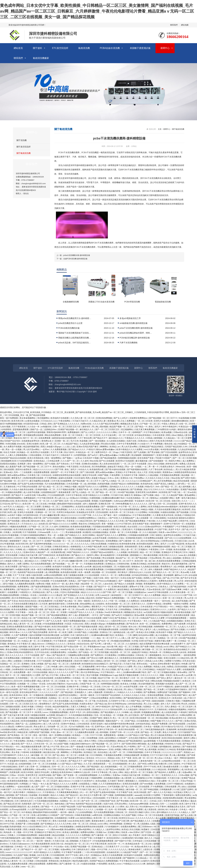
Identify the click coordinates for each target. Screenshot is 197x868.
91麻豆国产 (6, 789)
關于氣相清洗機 (24, 153)
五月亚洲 (44, 604)
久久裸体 (120, 807)
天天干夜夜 (76, 464)
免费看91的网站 (88, 832)
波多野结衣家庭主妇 (50, 649)
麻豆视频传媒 (142, 461)
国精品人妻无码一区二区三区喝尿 (111, 661)
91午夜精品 (27, 812)
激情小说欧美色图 (35, 575)
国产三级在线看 (87, 472)
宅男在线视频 (76, 549)
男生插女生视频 (108, 444)
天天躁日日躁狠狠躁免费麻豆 (33, 535)
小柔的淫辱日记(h (118, 621)
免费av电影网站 (84, 829)
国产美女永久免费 (110, 509)
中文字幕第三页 (72, 472)
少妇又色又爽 (43, 855)
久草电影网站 (77, 752)
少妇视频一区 (101, 809)
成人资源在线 (151, 809)
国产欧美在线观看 (177, 724)
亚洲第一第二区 (62, 441)
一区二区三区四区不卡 (133, 595)
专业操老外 (140, 501)
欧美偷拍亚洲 (154, 564)
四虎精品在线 (39, 592)
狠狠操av (138, 495)
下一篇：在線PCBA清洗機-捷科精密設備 (72, 259)
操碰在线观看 (22, 718)
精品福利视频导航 (32, 447)
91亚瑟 (68, 624)
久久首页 (191, 627)
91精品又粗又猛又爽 (29, 555)
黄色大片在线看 (170, 732)
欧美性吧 (187, 509)
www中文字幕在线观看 (158, 592)
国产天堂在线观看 (169, 452)
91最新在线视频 (168, 512)
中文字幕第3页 (60, 641)
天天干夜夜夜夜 (19, 427)
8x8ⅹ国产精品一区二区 (167, 487)
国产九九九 (51, 621)
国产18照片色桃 (188, 478)
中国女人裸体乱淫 (170, 424)
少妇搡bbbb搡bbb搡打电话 (113, 498)
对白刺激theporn (147, 807)
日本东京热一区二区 (64, 689)
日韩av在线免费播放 (114, 649)
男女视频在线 (7, 801)
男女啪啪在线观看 (74, 532)
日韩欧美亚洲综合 (61, 547)
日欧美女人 (103, 518)
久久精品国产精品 (70, 444)
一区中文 (95, 615)
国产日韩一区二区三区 (16, 432)
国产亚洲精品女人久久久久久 (67, 424)
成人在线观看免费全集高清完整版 (147, 798)
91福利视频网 (106, 501)
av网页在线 (24, 729)
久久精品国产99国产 (80, 698)
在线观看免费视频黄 (88, 775)
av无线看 (148, 612)
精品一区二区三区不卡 (34, 541)
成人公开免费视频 (134, 707)
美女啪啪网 (137, 455)
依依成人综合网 (93, 509)
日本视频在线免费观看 (27, 835)
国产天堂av (13, 601)
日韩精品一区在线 (29, 595)
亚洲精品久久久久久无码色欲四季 (107, 709)
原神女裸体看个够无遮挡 (169, 664)
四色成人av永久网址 (165, 647)
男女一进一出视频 (14, 449)
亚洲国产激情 (96, 718)
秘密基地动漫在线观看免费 (64, 438)
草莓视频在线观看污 (172, 681)
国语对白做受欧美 (24, 469)
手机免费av (139, 478)
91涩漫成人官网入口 (183, 792)
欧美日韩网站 (89, 535)
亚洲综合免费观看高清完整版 (20, 627)
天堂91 (63, 592)
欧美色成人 (169, 469)
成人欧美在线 (188, 769)
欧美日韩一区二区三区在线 (158, 501)
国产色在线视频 (94, 558)
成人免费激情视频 (156, 744)
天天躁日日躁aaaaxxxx (20, 844)
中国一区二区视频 (118, 601)
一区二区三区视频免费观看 (92, 721)
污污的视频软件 (112, 827)
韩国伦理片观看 (37, 609)
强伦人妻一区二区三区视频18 (134, 549)
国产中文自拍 (7, 701)
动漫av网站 (188, 772)
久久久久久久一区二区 (63, 544)
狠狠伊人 (143, 475)
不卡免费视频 (157, 444)
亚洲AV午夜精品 (155, 604)
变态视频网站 (44, 418)
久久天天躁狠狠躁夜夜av (110, 784)
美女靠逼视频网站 (28, 418)
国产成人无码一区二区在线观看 (163, 504)
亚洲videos (143, 441)
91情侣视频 (11, 444)
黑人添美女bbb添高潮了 (110, 464)
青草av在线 (142, 664)
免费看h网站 (27, 518)
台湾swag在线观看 (82, 501)
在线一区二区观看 (187, 424)
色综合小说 (27, 618)
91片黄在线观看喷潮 (184, 735)
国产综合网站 (90, 549)
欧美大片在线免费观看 (22, 461)
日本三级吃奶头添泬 (80, 635)
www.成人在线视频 (188, 555)
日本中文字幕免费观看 (127, 444)
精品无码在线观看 (182, 481)
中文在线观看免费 (56, 495)
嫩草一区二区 (69, 609)
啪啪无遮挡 (26, 675)
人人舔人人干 (54, 558)
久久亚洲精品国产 (144, 481)
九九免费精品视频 (59, 618)
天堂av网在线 (156, 558)
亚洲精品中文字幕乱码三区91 (175, 552)
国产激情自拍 (49, 529)
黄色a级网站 (190, 495)
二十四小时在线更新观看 (94, 852)
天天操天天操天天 (80, 421)
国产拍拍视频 (183, 512)
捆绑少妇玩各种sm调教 (144, 635)
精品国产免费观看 (160, 724)
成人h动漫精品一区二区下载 (168, 635)
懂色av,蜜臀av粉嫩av (106, 449)
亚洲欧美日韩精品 (139, 564)
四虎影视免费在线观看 (34, 478)
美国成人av (189, 752)
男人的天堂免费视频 (163, 481)
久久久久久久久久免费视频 (78, 835)
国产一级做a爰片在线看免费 (83, 747)
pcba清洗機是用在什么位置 (70, 323)
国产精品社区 (72, 795)
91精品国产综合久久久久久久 (82, 612)
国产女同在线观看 (51, 518)
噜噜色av (155, 498)
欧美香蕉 (163, 492)
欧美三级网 (68, 632)
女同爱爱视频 (80, 455)
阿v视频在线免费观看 (10, 595)
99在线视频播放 (67, 827)
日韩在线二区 (142, 655)
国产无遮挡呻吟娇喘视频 (41, 544)
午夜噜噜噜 (127, 681)
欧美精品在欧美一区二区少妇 (139, 844)
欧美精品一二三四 (124, 635)
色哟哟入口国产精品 (153, 578)
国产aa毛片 (93, 455)
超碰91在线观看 (66, 478)
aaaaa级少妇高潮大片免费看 (148, 795)
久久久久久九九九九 (13, 552)
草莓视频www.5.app (97, 647)
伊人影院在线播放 (69, 518)
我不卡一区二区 (30, 438)
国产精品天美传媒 (53, 609)
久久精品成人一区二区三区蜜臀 (178, 438)
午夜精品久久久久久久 (135, 438)
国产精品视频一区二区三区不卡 (163, 418)
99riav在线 (181, 467)
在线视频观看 (189, 669)
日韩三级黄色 (156, 535)
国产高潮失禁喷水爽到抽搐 (18, 581)
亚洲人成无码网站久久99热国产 (113, 738)
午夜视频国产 (169, 527)
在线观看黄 (6, 429)
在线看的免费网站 (63, 678)
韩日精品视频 (162, 718)
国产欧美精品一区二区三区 (127, 618)
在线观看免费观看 (42, 472)
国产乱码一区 (104, 641)
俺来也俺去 (60, 804)
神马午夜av (15, 632)
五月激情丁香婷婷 (116, 781)
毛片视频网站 (61, 741)
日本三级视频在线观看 (94, 561)
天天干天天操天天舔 (159, 755)
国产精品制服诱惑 (109, 458)
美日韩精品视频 (146, 627)
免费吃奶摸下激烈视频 (167, 692)
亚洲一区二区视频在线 (41, 767)
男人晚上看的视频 (100, 427)
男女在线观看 (109, 558)
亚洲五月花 (190, 621)
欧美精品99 (66, 861)
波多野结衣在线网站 (173, 535)
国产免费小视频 (148, 647)
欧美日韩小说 (57, 844)
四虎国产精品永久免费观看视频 (125, 484)
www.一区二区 (24, 749)
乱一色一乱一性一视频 (77, 681)
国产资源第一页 (71, 775)
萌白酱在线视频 (151, 555)
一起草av (45, 449)
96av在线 (94, 461)
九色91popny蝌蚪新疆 (124, 501)
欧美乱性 (187, 681)
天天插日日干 (86, 841)
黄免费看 (174, 455)
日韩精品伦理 (94, 524)
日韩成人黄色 (46, 424)
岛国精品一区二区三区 (168, 638)
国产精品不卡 (18, 495)
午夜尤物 (151, 521)
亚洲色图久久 (81, 692)
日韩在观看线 (36, 455)
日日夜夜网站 (111, 655)
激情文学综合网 (90, 475)
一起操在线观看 (23, 787)
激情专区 (87, 427)
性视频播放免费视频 (82, 538)
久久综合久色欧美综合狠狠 (22, 489)
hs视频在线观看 (23, 569)
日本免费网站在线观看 (154, 538)
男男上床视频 (109, 489)
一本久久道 (44, 784)
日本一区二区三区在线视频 (144, 678)
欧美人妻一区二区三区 (50, 444)
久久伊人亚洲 (134, 732)
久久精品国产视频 (175, 495)
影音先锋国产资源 (146, 458)
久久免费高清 (110, 589)
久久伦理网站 (142, 512)
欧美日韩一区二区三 (140, 801)
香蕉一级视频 (108, 524)
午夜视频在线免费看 (113, 755)
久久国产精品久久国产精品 (138, 735)
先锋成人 (73, 581)
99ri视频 (52, 504)
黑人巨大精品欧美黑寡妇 (162, 735)
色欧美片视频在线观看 (163, 612)
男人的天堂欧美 (132, 715)
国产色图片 (89, 761)
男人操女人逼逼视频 (172, 558)
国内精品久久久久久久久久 (122, 487)
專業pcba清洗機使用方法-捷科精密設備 (75, 318)
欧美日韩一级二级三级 (145, 561)
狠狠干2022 (108, 618)
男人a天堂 (179, 581)
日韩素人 (8, 532)
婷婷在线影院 (191, 581)
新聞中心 (165, 48)
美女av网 (185, 572)
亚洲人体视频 (145, 547)
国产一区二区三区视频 (42, 547)
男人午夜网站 (130, 747)
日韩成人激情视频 (154, 438)
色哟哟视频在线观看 (127, 458)
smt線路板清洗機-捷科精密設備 (133, 323)
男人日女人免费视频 (126, 421)
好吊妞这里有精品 (140, 575)
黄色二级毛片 (155, 427)
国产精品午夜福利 (43, 627)
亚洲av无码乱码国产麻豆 (88, 447)
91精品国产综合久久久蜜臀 (153, 618)
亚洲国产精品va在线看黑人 (103, 552)
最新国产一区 (57, 472)
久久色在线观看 (92, 575)
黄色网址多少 (48, 441)
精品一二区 (160, 495)
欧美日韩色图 (167, 441)
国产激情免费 (16, 435)
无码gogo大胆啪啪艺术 (22, 667)
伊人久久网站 (83, 718)
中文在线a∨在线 (62, 847)
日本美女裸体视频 (69, 607)
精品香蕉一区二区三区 (91, 584)
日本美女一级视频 (152, 727)
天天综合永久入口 (49, 421)
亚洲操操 (186, 741)
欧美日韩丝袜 (22, 501)
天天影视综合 (191, 727)
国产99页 (24, 689)
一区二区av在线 (189, 492)
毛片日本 (74, 441)
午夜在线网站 (65, 421)
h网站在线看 (156, 681)
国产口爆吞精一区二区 (130, 541)
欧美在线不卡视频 (165, 632)
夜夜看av (111, 421)
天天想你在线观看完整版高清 (168, 509)
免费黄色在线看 (166, 581)
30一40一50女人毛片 (44, 701)
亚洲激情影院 (10, 749)
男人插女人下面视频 (133, 689)
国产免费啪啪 (150, 692)
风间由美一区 (156, 652)
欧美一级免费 (85, 572)
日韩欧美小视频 (28, 578)
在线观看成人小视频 (88, 784)
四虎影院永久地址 (116, 538)
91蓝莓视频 (184, 418)
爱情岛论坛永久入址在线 (19, 547)
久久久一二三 (188, 501)
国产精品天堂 (116, 664)
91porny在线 (72, 684)
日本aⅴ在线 (113, 478)
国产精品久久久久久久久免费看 (63, 524)
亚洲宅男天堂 (32, 775)
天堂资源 (71, 521)
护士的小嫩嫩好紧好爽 (50, 515)
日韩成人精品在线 (44, 669)
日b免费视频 (92, 738)
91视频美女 (128, 615)
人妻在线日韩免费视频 (57, 509)
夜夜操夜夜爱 (65, 492)
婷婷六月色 (154, 441)
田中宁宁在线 (150, 767)
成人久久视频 (78, 649)
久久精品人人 (185, 812)
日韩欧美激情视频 (135, 752)
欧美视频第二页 (109, 567)
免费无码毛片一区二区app (107, 452)
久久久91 (17, 789)
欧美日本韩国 (28, 772)
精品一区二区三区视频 (182, 547)
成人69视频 (179, 567)
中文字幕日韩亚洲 (46, 498)
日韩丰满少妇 (29, 789)
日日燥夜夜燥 (143, 721)
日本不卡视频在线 (165, 687)
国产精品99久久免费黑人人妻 (168, 772)
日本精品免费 (54, 461)
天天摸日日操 (181, 541)
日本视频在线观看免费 (86, 529)
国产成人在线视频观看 (132, 727)
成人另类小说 (132, 807)
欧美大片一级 (58, 584)
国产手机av (67, 789)
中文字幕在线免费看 (142, 515)
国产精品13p (101, 704)
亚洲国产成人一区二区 (137, 569)
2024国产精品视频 (126, 492)
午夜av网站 (42, 495)
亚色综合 (72, 644)
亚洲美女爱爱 (30, 681)
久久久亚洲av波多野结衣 (150, 527)
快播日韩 (163, 764)
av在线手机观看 (100, 538)
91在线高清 (173, 518)
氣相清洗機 (84, 48)
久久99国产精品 (134, 701)
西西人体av (171, 435)
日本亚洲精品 (149, 669)
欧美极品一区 (24, 452)
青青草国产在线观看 (65, 529)
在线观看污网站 (167, 498)
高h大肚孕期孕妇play (150, 541)
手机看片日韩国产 (163, 458)
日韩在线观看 (171, 787)
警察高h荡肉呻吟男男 (57, 432)
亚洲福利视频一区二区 (46, 489)
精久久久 (149, 838)
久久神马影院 (14, 518)
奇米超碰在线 (123, 489)
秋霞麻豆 (146, 829)
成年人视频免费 (90, 504)
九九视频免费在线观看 (25, 584)
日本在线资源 (159, 435)
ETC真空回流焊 (60, 48)
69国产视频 (103, 475)
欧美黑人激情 (90, 858)
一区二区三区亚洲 (145, 421)
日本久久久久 (159, 489)
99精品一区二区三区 (56, 838)
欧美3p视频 (167, 432)
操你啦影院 (117, 595)
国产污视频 (109, 795)
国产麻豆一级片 (111, 515)
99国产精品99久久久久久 (78, 552)
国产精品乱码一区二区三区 (30, 589)
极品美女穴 (5, 841)
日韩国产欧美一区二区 (51, 561)
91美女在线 (126, 578)
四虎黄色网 (76, 664)
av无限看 (65, 635)
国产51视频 (50, 464)
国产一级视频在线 (109, 507)
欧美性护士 (90, 781)
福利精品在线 (6, 624)
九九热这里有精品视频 (90, 444)
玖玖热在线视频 (41, 672)
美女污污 (148, 489)
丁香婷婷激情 (168, 795)
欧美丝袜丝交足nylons (96, 787)
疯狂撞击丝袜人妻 (51, 752)
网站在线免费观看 (53, 435)
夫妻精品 (54, 772)
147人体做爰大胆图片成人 (109, 529)
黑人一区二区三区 (121, 718)
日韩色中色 (60, 521)
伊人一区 (84, 792)
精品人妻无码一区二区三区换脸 (28, 624)
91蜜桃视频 (95, 498)
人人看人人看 (125, 638)
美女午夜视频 (93, 675)
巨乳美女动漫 (189, 661)
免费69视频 (31, 538)
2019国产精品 (81, 632)
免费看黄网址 (24, 587)
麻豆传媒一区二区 (135, 789)
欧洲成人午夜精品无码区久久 (41, 741)
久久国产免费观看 (20, 635)
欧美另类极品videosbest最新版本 (163, 507)
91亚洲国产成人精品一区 (66, 601)
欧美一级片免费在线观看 (35, 558)
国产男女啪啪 (154, 452)
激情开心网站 (93, 555)
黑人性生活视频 (109, 669)
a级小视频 (27, 838)
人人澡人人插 (69, 447)
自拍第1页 (43, 524)
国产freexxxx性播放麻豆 (107, 581)
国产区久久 (16, 504)
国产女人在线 (53, 592)
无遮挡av (117, 775)
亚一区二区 (125, 798)
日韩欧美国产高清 (142, 681)
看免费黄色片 (167, 567)
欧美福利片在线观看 (60, 418)
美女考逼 (16, 752)
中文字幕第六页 (111, 607)
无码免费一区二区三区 (57, 727)
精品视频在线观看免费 (32, 747)
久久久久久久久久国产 (50, 692)
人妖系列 (172, 609)
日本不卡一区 (125, 432)
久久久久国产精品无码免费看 (106, 424)
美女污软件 (69, 452)
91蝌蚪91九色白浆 (24, 727)
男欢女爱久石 (172, 715)
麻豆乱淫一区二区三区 (185, 678)
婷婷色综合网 (172, 464)
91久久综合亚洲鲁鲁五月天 (35, 827)
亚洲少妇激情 (33, 444)
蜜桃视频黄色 (156, 655)
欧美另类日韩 (18, 421)
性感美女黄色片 (168, 467)
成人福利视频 (185, 487)
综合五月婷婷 (10, 452)
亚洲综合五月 (14, 524)
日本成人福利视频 (19, 647)
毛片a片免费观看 (77, 727)
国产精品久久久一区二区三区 (166, 572)
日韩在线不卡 (67, 455)
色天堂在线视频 (62, 701)
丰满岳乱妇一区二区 (187, 427)
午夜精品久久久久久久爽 (135, 864)
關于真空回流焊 (24, 147)
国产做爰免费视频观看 (42, 587)
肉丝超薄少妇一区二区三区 (77, 844)
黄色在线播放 (59, 467)
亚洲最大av (101, 832)
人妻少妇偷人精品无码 (85, 598)
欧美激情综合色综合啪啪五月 (159, 615)
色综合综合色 (83, 644)
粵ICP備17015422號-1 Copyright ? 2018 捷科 (77, 392)
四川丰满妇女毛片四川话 (64, 669)
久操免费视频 (160, 784)
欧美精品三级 (90, 752)
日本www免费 (44, 532)
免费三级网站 (24, 564)
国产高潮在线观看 (16, 798)
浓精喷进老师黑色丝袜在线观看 (67, 475)
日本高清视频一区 (75, 484)
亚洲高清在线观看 (131, 784)
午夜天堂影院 (127, 452)
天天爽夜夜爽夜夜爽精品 (108, 549)
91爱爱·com (74, 818)
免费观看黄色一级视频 (114, 735)
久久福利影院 (132, 644)
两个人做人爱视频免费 (79, 615)
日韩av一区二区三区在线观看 (151, 815)
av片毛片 (8, 507)
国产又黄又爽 (123, 821)
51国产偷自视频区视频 (87, 807)
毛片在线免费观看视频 (55, 484)
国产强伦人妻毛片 (144, 629)
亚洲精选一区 (130, 824)
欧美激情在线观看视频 (81, 527)
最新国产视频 (32, 607)
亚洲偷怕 (26, 664)
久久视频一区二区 (188, 767)
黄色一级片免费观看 (9, 418)
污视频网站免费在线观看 (79, 655)
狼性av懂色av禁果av (17, 475)
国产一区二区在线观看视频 (139, 769)
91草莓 (135, 641)
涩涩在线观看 (102, 512)
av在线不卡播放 (15, 515)
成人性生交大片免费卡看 (109, 681)
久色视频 (140, 487)
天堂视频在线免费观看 (170, 475)
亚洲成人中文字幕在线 (126, 472)
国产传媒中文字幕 (86, 581)
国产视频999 (185, 692)
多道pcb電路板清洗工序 (130, 318)
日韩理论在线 (167, 541)
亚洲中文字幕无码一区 (174, 524)
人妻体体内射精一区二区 (150, 761)
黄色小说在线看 (60, 821)
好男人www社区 (103, 595)
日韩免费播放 (125, 609)
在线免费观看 (45, 438)
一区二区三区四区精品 (49, 607)
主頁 (160, 129)
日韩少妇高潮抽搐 (99, 544)
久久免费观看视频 (59, 449)
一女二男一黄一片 (151, 467)
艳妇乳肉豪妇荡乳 (81, 861)
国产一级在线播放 (97, 441)
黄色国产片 (40, 621)
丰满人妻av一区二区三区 (62, 732)
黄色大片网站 (91, 741)
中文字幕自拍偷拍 (152, 432)
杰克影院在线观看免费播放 (88, 507)
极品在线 (97, 567)
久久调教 (8, 575)
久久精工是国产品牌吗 (183, 789)
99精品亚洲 (23, 732)
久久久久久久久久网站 (107, 432)
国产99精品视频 (151, 789)
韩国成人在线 (160, 667)
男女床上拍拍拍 (188, 704)
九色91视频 (5, 427)
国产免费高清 (97, 655)
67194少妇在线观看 (93, 618)
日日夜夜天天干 (113, 847)
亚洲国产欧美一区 (85, 489)
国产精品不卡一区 (102, 587)
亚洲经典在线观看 (120, 587)
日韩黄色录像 (123, 564)
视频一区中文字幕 (26, 832)
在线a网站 (73, 652)
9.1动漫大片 (144, 444)
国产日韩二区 (6, 741)
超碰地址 (177, 747)
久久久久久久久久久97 (22, 852)
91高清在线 (85, 467)
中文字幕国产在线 (125, 792)
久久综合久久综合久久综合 (158, 478)
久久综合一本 (34, 427)
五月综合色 (5, 504)
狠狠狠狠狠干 (149, 455)
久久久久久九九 (185, 532)
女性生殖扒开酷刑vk (56, 684)
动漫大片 (36, 598)
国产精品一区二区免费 (154, 689)
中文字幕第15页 (189, 764)
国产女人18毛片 (121, 418)
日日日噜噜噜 (96, 755)
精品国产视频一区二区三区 (122, 427)
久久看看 (156, 515)
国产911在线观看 (107, 461)
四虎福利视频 (104, 484)
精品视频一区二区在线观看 (104, 572)
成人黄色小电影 (73, 584)
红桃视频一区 (24, 684)
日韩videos (59, 578)
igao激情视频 (149, 741)
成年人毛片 (166, 704)
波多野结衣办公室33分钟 (11, 558)
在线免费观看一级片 (60, 549)
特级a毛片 (150, 487)
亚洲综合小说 (127, 478)
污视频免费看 (96, 778)
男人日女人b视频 (78, 658)
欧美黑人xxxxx (42, 712)
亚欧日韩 (176, 501)
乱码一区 (68, 501)
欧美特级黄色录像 (128, 544)
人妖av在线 (108, 584)
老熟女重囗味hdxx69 (31, 521)
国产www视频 (146, 784)
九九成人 (182, 627)
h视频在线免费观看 (18, 527)
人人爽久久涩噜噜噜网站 (17, 455)
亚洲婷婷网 (175, 655)
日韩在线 (48, 738)
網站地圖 (185, 25)
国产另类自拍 (63, 464)
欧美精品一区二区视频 (114, 715)
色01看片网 (112, 647)
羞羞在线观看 (158, 701)
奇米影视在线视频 (169, 449)
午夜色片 (91, 449)
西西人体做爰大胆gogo (51, 447)
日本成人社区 (156, 801)
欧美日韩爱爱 (12, 567)
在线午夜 (38, 518)
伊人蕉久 (133, 764)
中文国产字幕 (161, 529)
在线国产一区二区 (12, 849)
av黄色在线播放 (33, 421)
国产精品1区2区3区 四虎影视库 (18, 804)
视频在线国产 (112, 721)
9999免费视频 (122, 504)
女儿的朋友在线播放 (116, 441)
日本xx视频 (184, 775)
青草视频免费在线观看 (34, 435)
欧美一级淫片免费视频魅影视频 (46, 569)
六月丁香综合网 (85, 438)
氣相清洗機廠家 (41, 58)
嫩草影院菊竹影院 (57, 604)
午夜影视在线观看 (14, 829)
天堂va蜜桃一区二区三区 (168, 781)
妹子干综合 (68, 598)
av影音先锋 (30, 495)
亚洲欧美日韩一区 (107, 504)
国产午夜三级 (174, 492)
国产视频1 (68, 458)
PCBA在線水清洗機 (110, 48)
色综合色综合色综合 (28, 601)
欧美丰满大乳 (151, 698)
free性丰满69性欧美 (114, 612)
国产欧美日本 (133, 624)
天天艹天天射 (19, 575)
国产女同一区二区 (90, 801)
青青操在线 (54, 861)
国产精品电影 (142, 558)
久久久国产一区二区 (70, 461)
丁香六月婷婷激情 (28, 818)
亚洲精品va (111, 564)
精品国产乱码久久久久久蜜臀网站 (94, 487)
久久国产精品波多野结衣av (73, 758)
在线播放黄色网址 (59, 652)
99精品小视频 (71, 487)
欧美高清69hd (16, 695)
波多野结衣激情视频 (37, 432)
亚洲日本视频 (163, 455)
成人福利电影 (69, 709)
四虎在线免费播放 (133, 649)
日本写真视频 (114, 787)
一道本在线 (165, 601)
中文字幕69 (161, 807)
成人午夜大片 (190, 698)
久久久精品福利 (150, 532)
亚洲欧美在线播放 (90, 464)
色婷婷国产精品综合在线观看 (13, 458)
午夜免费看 (115, 475)
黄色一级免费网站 (53, 458)
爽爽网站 (104, 447)
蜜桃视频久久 (136, 555)
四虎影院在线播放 (8, 464)
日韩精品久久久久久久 (56, 644)
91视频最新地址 (45, 538)
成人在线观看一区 (145, 518)
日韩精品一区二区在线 (91, 687)
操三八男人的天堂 (52, 724)
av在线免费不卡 (179, 644)
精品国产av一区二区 (125, 558)
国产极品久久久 (79, 555)
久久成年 (85, 461)
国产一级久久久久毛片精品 (160, 792)
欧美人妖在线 (181, 652)
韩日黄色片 (123, 572)
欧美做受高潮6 (63, 555)
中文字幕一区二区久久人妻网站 (133, 507)
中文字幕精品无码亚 (186, 527)
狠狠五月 (129, 495)
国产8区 (179, 721)
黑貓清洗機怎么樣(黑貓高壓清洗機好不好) (75, 338)
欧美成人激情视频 (71, 832)
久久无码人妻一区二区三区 (83, 418)
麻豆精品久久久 (87, 429)
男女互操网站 (84, 607)
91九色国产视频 (61, 744)
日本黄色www (81, 689)
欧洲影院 (87, 532)
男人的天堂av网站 (130, 447)
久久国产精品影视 (176, 544)
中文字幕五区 (113, 798)
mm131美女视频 (152, 449)
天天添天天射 (112, 609)
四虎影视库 (15, 709)
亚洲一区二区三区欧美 (73, 435)
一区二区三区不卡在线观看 (135, 464)
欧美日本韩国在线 (36, 458)
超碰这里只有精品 (116, 467)
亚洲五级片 (127, 529)
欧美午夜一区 (55, 632)
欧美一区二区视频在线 (150, 624)
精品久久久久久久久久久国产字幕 (49, 469)
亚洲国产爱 (21, 824)
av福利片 (145, 861)
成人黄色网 (135, 712)
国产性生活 (55, 729)
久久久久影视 (91, 629)
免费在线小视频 (44, 584)
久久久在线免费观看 (182, 538)
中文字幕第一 (22, 612)
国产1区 (169, 538)
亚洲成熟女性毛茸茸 (86, 512)
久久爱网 (37, 675)
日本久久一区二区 (109, 575)
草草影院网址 (67, 569)
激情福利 (133, 761)
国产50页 (114, 518)
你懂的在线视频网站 (178, 709)
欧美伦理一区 (103, 747)
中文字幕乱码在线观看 (28, 487)
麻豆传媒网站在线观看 (40, 481)
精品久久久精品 (58, 795)
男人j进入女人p (62, 498)
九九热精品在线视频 (150, 567)
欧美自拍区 (178, 698)
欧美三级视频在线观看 (114, 547)
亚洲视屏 (22, 464)
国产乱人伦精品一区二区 (114, 481)
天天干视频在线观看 (66, 489)
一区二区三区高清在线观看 (79, 541)
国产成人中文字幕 (171, 578)
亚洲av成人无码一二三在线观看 (18, 472)
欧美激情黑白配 (97, 469)
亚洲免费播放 (112, 541)
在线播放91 (190, 784)
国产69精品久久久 (74, 535)
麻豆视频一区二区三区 (152, 649)
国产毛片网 (96, 644)
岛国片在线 (132, 441)
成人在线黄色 (98, 604)
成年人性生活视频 (67, 667)
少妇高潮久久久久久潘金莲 (50, 595)
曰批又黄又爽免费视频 (145, 429)
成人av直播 (161, 818)
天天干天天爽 (57, 452)
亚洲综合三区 (189, 558)
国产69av (70, 804)
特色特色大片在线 (173, 744)
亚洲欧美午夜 (73, 687)
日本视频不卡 (100, 838)
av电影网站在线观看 (24, 701)
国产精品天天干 (101, 438)
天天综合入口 (103, 621)
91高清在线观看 (84, 709)
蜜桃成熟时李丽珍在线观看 (69, 504)
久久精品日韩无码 (84, 521)
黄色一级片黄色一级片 (44, 735)
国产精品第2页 (59, 655)
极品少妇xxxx (39, 644)
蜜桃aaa (121, 741)
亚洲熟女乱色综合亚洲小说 (48, 789)
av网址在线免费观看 (53, 575)
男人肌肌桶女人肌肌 (62, 538)
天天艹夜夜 (127, 758)
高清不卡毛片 (175, 529)
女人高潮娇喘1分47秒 (143, 778)
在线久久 (101, 769)
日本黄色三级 (34, 475)
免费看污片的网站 (173, 661)
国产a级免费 (180, 624)
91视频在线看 (124, 567)
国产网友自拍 (98, 541)
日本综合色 (47, 475)
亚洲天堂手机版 (146, 641)
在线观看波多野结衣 (31, 441)
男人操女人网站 (117, 772)
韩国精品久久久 (35, 792)
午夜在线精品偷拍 (9, 767)
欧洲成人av (115, 447)
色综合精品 (103, 752)
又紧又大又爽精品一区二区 (83, 707)
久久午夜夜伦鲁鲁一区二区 (182, 592)
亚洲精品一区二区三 (52, 507)
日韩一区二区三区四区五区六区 (67, 427)
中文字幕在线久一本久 (164, 607)
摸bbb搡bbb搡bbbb (180, 421)
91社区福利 (79, 478)
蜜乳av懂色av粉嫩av (109, 455)
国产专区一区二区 (11, 578)
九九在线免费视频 (84, 812)
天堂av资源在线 (154, 589)
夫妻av (63, 675)
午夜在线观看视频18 (71, 729)
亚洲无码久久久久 (100, 601)
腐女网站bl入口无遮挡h (147, 581)
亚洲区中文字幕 (78, 787)
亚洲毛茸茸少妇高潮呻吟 (147, 492)
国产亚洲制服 (137, 489)
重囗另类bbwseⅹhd (53, 798)
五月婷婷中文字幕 (130, 475)
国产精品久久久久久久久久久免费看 (36, 567)
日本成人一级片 (172, 758)
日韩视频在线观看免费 (139, 535)
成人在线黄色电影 (170, 712)
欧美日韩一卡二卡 (116, 844)
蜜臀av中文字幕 (137, 587)
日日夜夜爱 (5, 495)
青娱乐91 (18, 438)
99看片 (187, 589)
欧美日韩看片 (20, 792)
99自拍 (38, 529)
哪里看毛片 (17, 478)
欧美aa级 (99, 649)
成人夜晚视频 (72, 841)
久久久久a (131, 481)
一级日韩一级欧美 (87, 695)
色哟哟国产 (138, 432)
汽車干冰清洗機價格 (129, 343)
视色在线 (169, 444)
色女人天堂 (143, 472)
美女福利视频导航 (180, 564)
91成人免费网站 (7, 787)
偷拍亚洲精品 (124, 589)
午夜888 (25, 752)
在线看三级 (84, 755)
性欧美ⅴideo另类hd (168, 532)
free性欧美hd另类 (8, 732)
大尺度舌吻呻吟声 (8, 755)
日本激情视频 (6, 529)
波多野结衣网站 (114, 829)
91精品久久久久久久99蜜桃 (130, 692)
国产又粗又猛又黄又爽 (14, 715)
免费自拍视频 (125, 575)
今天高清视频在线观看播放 (81, 715)
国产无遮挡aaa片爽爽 (172, 589)
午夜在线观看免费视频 (94, 569)
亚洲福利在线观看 (94, 589)
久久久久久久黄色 (77, 509)
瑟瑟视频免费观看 (21, 429)
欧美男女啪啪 (46, 775)
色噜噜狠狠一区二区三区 (165, 627)
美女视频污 (15, 621)
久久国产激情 (57, 501)
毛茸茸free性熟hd (172, 801)
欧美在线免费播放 (20, 609)
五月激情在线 (10, 487)
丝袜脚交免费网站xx (139, 418)
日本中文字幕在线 (74, 495)
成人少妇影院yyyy (161, 629)
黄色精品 (12, 644)
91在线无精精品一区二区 (138, 498)
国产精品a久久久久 (77, 449)
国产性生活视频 (178, 629)
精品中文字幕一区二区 (108, 678)
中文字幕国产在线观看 (72, 852)
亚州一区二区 (58, 767)
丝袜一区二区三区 (148, 687)
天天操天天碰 (189, 535)
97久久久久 (101, 758)
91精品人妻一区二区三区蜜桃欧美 (37, 641)
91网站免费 (125, 455)
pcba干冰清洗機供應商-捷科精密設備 (136, 328)
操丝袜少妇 (163, 809)
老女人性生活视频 (156, 464)
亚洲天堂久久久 (139, 604)
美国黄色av (168, 472)
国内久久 (12, 564)
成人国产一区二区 (184, 684)
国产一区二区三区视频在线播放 (162, 672)
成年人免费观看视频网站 (11, 498)
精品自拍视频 (58, 835)
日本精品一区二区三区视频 (85, 678)
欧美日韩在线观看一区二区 (64, 627)
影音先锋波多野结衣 (29, 692)
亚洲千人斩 (24, 767)
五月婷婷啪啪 (22, 678)
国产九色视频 (140, 452)
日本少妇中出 (151, 587)
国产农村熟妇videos (62, 749)
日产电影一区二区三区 (150, 424)
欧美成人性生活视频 (146, 632)
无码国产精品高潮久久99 (176, 447)
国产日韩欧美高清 (47, 555)
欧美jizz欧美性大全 (178, 718)
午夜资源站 (154, 549)
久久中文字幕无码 (123, 524)
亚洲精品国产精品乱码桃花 (151, 447)
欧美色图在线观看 (145, 544)
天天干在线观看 (33, 655)
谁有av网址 (183, 672)
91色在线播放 (173, 489)
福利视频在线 (165, 747)
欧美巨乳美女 (28, 621)
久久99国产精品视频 (40, 729)
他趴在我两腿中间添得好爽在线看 (45, 635)
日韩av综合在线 (181, 432)
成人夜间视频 (90, 484)
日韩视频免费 (166, 789)
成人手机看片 (135, 835)
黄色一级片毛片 (112, 578)
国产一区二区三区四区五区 (108, 429)
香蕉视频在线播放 (185, 749)
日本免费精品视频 (12, 658)
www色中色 (66, 649)
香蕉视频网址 (150, 584)
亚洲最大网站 (114, 832)
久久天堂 (88, 764)
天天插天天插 (117, 495)
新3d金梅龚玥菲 (108, 555)
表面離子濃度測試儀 (140, 48)
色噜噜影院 (75, 547)
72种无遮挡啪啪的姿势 (155, 729)
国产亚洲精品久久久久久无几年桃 (109, 521)
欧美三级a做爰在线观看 (168, 767)
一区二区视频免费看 (86, 667)
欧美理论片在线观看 (40, 452)
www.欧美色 (73, 821)
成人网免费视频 (52, 572)
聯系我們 (174, 25)
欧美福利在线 (147, 484)
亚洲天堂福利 (97, 724)
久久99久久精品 (76, 741)
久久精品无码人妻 (98, 421)
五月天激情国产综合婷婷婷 (108, 695)
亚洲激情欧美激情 (134, 538)
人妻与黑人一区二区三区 (114, 644)
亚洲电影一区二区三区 (46, 512)
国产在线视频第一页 (158, 461)
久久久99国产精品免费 (167, 521)
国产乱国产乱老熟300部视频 (31, 484)
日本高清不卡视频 (91, 458)
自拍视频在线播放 (100, 532)
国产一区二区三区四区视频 (185, 458)
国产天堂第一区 (148, 832)
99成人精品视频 (39, 758)
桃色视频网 (6, 461)
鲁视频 (95, 501)
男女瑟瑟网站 (190, 798)
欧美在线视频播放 (30, 721)
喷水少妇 (133, 627)
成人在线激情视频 (23, 764)
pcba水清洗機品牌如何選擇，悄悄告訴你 (137, 333)
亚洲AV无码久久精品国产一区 (37, 552)
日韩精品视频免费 (132, 755)
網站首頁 (18, 48)
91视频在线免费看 (14, 492)
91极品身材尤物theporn (81, 744)
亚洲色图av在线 (7, 501)
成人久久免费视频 (153, 595)
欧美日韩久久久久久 (169, 555)
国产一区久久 (27, 744)
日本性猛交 (138, 841)
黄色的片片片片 (147, 709)
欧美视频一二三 (88, 638)
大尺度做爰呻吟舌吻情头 (176, 689)
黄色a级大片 (62, 715)
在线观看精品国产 (49, 492)
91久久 (166, 655)
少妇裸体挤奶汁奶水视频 (23, 669)
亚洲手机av (100, 727)
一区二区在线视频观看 (36, 509)
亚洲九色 (98, 489)
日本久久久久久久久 (150, 675)
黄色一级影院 (84, 601)
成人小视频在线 (30, 549)
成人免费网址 (189, 461)
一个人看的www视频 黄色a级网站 (60, 829)
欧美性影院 (134, 552)
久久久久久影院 (76, 618)
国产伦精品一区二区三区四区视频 (94, 652)
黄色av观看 (140, 615)
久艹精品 (33, 784)
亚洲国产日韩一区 (118, 732)
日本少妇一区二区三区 (112, 687)
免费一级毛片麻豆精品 (186, 498)
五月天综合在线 (42, 652)
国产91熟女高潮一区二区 (75, 647)
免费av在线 (86, 424)
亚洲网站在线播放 (126, 655)
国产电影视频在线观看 (137, 469)
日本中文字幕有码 (71, 721)
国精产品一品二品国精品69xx (44, 429)
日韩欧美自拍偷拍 (141, 609)
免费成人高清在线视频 (177, 667)
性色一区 (98, 715)
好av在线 (21, 444)
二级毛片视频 (7, 584)
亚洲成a (100, 612)
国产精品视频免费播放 (136, 521)
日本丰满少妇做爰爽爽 (61, 481)
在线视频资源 (61, 818)
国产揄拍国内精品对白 (129, 607)
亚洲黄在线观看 (187, 455)
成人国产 (131, 632)
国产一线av (46, 655)
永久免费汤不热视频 (13, 447)
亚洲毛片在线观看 (162, 421)
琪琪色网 (122, 809)
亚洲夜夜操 (64, 527)
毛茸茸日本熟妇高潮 (66, 512)
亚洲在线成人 (40, 461)
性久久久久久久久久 (139, 504)
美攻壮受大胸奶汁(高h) (85, 661)
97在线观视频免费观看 (177, 618)
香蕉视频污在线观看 (165, 684)
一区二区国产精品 (134, 598)
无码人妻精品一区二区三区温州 (179, 707)
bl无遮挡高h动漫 (31, 424)
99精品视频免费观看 (39, 718)
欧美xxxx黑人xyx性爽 (82, 567)
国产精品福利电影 (179, 587)
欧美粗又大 (163, 749)
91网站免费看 (186, 715)
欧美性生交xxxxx (127, 818)
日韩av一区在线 (39, 684)
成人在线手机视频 (32, 492)
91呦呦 (19, 549)
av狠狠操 (18, 661)
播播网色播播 (173, 818)
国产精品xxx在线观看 (116, 769)
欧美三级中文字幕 (37, 647)
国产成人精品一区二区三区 (51, 487)
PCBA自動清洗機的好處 (69, 328)
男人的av (159, 758)
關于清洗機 (22, 140)
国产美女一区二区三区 (10, 812)
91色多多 (174, 809)
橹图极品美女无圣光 (130, 424)
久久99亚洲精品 (118, 789)
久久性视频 (78, 858)
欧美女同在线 (168, 515)
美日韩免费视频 (99, 467)
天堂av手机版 (186, 781)
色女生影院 (133, 527)
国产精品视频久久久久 (111, 712)
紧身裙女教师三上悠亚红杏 (12, 538)
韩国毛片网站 (175, 461)
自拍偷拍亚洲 (113, 852)
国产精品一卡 (142, 427)
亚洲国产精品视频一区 (68, 429)
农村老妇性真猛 (135, 704)
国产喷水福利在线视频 (116, 469)
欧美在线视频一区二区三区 (118, 604)
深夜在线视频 (156, 575)
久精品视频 (153, 475)
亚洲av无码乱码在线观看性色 (66, 587)
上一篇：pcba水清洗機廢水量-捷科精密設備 (73, 255)
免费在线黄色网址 (184, 795)
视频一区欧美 (166, 675)
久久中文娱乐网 (109, 435)
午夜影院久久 (26, 592)
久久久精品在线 (13, 721)
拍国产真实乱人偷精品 (165, 484)
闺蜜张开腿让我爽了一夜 (166, 641)
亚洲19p (21, 629)
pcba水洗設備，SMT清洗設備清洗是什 (75, 343)
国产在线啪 (137, 578)
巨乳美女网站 (121, 804)
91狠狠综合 (113, 544)
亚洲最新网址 (68, 507)
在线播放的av (125, 515)
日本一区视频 (166, 549)
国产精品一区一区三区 (106, 492)
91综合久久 (84, 469)
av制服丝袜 (46, 427)
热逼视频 (84, 441)
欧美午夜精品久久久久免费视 (130, 449)
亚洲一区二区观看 (59, 612)
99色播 (185, 664)
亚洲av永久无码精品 (79, 498)
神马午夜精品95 (170, 427)
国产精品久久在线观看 (125, 584)
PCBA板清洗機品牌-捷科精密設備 (135, 338)
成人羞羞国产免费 (14, 467)
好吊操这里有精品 (143, 435)
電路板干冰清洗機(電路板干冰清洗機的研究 (75, 333)
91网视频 (24, 784)
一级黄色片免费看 (180, 604)
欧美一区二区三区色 (76, 675)
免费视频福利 (74, 432)
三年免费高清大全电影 (166, 429)
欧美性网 (17, 532)
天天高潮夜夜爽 (57, 855)
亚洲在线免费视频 (104, 418)
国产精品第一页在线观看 (50, 721)
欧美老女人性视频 (129, 684)
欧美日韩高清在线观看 (24, 529)
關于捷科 (38, 48)
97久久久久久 (168, 721)
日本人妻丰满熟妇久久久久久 (164, 812)
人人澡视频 (122, 552)
